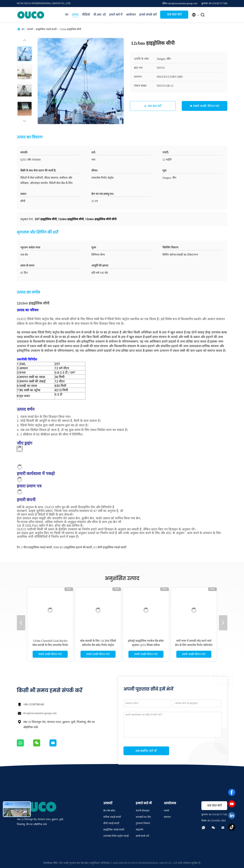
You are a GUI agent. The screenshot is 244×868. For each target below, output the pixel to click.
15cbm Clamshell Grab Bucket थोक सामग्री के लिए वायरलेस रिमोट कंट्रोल (50, 645)
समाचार (167, 817)
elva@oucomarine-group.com (40, 713)
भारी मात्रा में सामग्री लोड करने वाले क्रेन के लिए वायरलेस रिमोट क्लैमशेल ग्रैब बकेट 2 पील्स (194, 645)
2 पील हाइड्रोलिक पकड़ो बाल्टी (37, 547)
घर (67, 15)
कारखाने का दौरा (143, 817)
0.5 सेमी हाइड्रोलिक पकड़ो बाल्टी (110, 547)
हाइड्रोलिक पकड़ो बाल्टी (46, 29)
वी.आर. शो (100, 15)
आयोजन (131, 15)
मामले (166, 811)
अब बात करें (174, 14)
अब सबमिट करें (146, 751)
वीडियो (86, 15)
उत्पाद (75, 15)
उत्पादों (30, 29)
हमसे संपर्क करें (148, 15)
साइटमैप (140, 830)
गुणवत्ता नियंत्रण (143, 823)
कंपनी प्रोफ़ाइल (143, 811)
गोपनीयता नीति (50, 863)
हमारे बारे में (116, 15)
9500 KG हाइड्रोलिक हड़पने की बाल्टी (73, 547)
